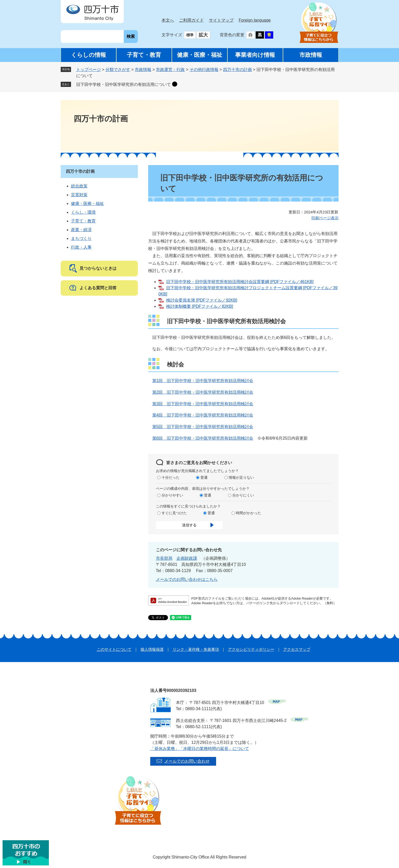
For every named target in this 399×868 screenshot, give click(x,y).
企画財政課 (187, 558)
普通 (204, 477)
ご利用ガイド (191, 20)
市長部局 (164, 558)
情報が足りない (241, 477)
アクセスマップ (297, 649)
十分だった (171, 477)
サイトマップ (221, 20)
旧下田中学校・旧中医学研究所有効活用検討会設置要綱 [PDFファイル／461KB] (240, 282)
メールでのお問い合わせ (187, 761)
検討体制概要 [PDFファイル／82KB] (200, 306)
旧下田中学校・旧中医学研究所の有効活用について (123, 84)
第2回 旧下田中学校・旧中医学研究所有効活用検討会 (203, 392)
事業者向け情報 (255, 55)
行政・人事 (81, 247)
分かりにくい (243, 495)
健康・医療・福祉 (200, 55)
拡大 (203, 35)
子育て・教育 (144, 55)
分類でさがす (118, 70)
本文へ (168, 20)
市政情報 (311, 55)
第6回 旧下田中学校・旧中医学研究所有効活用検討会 (203, 438)
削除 (175, 84)
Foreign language (255, 20)
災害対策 (79, 195)
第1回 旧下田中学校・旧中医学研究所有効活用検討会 (203, 381)
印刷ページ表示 (325, 218)
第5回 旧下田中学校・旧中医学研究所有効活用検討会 (203, 427)
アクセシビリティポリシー (251, 649)
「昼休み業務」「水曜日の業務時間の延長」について (200, 749)
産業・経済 (81, 230)
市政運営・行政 (170, 70)
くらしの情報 (88, 55)
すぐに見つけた (174, 513)
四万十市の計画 (237, 70)
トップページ (88, 70)
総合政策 (79, 186)
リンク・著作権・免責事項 (196, 649)
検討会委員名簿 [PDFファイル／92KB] (202, 300)
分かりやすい (172, 495)
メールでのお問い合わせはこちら (187, 579)
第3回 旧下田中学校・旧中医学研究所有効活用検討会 (203, 404)
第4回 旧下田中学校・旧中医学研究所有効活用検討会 (203, 415)
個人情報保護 (152, 649)
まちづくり (81, 238)
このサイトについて (114, 649)
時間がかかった (249, 513)
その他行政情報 (204, 70)
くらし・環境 (83, 212)
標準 (190, 35)
